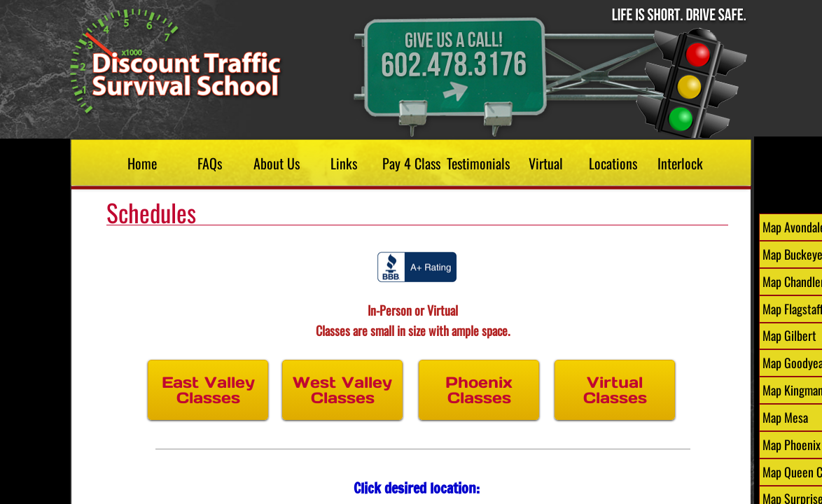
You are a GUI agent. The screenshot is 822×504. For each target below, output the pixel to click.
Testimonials (478, 163)
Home (142, 163)
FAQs (210, 163)
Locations (613, 163)
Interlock (680, 163)
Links (344, 163)
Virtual (546, 163)
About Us (277, 163)
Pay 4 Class (411, 163)
